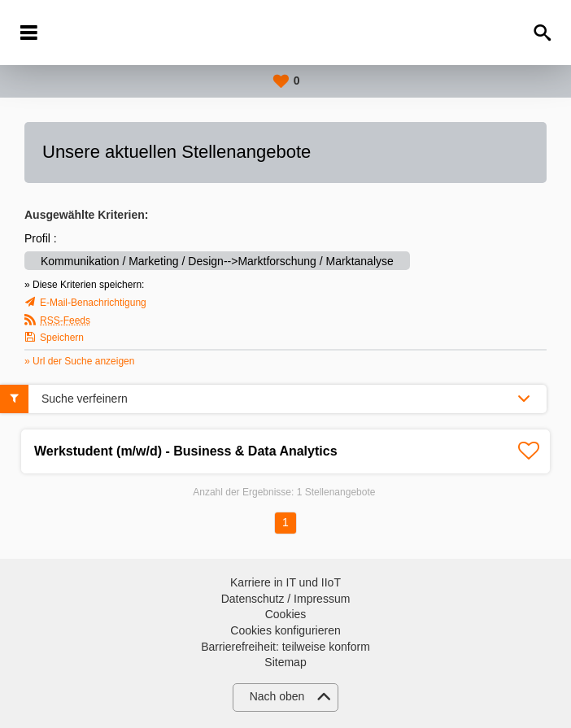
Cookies (286, 614)
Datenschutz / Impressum (286, 599)
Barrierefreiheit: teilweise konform (285, 647)
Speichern (62, 338)
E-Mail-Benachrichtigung (93, 303)
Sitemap (285, 662)
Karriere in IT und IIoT (285, 582)
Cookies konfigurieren (285, 630)
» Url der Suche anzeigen (79, 361)
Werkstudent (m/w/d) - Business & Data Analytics (186, 451)
